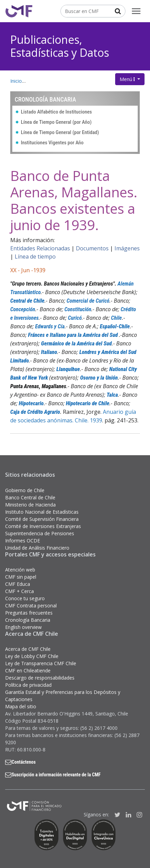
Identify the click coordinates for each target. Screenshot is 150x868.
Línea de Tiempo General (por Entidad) (60, 132)
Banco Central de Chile (30, 497)
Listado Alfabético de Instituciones (56, 112)
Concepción (23, 309)
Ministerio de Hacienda (30, 505)
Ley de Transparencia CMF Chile (41, 663)
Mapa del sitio (21, 706)
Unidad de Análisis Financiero (37, 548)
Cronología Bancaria (28, 620)
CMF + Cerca (19, 591)
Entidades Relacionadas (40, 248)
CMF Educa (18, 584)
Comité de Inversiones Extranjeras (43, 526)
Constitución (78, 309)
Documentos (92, 248)
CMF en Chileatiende (28, 670)
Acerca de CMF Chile (28, 649)
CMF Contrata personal (31, 606)
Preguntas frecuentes (29, 613)
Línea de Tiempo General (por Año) (56, 122)
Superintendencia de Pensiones (40, 533)
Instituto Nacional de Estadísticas (42, 512)
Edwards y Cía (50, 326)
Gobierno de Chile (25, 490)
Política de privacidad (28, 685)
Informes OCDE (23, 541)
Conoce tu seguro (25, 598)
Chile (117, 318)
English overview (23, 627)
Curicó (75, 318)
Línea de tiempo (35, 257)
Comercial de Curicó (88, 301)
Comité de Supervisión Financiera (42, 519)
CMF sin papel (21, 577)
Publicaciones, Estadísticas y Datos (60, 46)
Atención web (20, 570)
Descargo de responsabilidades (40, 678)
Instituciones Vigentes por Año (52, 143)
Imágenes (127, 248)
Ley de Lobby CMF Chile (32, 656)
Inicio (16, 81)
